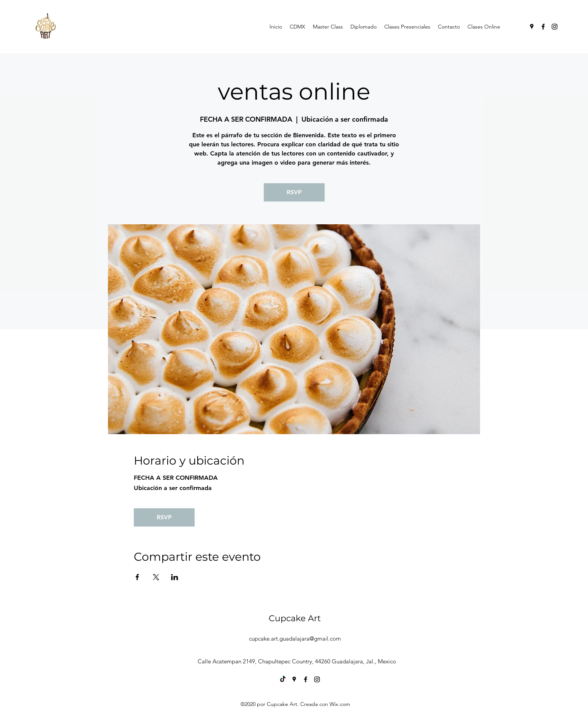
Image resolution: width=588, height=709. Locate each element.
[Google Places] (532, 27)
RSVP (294, 192)
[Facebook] (543, 27)
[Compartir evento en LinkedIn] (175, 577)
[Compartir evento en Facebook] (137, 577)
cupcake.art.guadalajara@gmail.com (295, 638)
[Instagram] (555, 27)
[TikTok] (283, 679)
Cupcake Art (295, 618)
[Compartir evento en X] (156, 577)
